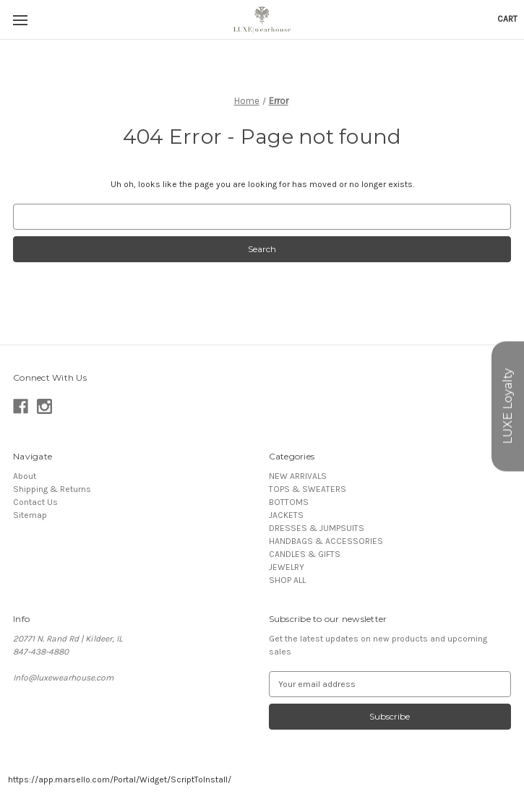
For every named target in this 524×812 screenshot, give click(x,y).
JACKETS (286, 515)
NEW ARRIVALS (298, 476)
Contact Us (35, 502)
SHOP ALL (287, 580)
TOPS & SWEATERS (308, 489)
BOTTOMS (289, 502)
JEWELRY (287, 567)
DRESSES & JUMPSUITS (317, 528)
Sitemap (30, 515)
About (25, 476)
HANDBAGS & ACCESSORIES (326, 541)
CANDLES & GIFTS (305, 554)
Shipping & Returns (52, 489)
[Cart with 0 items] (507, 19)
